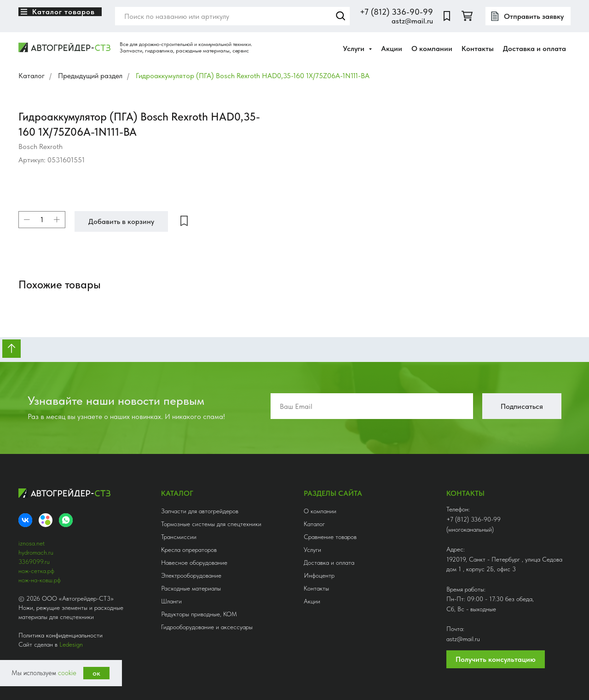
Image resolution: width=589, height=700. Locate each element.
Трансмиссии (179, 537)
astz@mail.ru (412, 21)
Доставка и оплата (534, 49)
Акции (392, 49)
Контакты (478, 49)
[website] (447, 16)
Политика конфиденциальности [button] (61, 635)
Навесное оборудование (194, 562)
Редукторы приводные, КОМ (199, 614)
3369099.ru (34, 562)
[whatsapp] (66, 520)
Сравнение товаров (330, 537)
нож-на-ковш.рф (40, 580)
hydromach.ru (36, 552)
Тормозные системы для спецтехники (211, 524)
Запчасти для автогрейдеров (200, 511)
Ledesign (71, 644)
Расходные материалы (191, 588)
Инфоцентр (319, 575)
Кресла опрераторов (189, 550)
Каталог (32, 76)
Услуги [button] (355, 49)
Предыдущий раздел (90, 76)
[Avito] (46, 520)
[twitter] (467, 16)
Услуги (312, 550)
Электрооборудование (191, 575)
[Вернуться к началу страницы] (12, 349)
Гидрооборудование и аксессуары (207, 627)
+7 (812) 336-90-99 (396, 12)
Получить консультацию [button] (496, 659)
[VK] (25, 520)
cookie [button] (67, 673)
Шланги (171, 601)
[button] (528, 16)
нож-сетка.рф (36, 571)
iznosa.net (32, 543)
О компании (432, 49)
